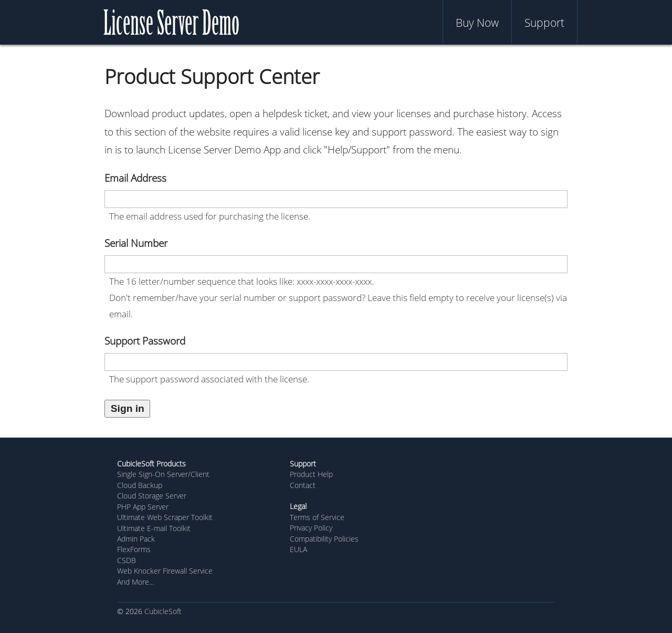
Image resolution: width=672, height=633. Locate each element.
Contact (303, 485)
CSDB (127, 560)
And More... (135, 582)
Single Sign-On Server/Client (163, 474)
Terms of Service (317, 517)
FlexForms (134, 549)
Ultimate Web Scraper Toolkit (165, 517)
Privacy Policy (311, 528)
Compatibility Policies (324, 539)
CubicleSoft (163, 611)
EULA (298, 549)
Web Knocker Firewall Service (165, 571)
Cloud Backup (140, 485)
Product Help (311, 474)
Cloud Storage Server (152, 496)
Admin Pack (136, 539)
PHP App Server (143, 507)
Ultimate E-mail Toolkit (154, 528)
